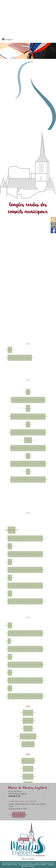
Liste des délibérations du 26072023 (28, 645)
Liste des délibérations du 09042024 (25, 751)
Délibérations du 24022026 (20, 571)
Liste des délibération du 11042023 (28, 613)
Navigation (9, 39)
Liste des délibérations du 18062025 (25, 862)
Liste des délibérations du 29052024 (25, 767)
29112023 (28, 669)
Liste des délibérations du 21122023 (28, 693)
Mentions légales (28, 859)
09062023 (28, 622)
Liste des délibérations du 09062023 (28, 630)
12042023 (28, 605)
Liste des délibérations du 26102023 (28, 661)
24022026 (10, 563)
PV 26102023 (28, 653)
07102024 (10, 775)
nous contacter (19, 815)
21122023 (28, 685)
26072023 (28, 638)
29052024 (10, 759)
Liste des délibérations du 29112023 (28, 677)
